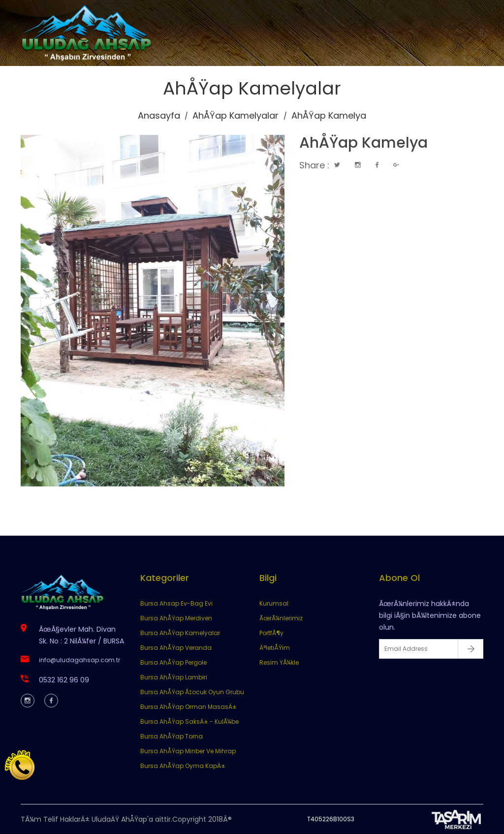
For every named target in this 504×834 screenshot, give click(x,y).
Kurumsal (222, 33)
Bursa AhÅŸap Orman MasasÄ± (189, 707)
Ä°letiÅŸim (275, 648)
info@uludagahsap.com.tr (79, 660)
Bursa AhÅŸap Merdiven (176, 618)
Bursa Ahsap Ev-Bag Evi (176, 603)
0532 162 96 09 (64, 680)
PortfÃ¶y (271, 633)
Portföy (336, 33)
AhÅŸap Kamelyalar (236, 115)
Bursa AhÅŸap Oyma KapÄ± (183, 766)
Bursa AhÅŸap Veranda (176, 648)
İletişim (384, 33)
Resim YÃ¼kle (279, 662)
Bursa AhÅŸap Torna (172, 736)
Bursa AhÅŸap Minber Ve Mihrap (188, 751)
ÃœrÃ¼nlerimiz (281, 618)
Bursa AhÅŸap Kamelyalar (180, 633)
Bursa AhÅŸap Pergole (173, 662)
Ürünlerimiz (281, 33)
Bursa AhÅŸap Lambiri (174, 677)
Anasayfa (165, 33)
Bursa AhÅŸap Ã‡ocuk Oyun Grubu (192, 692)
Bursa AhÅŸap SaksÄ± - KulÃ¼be (189, 722)
